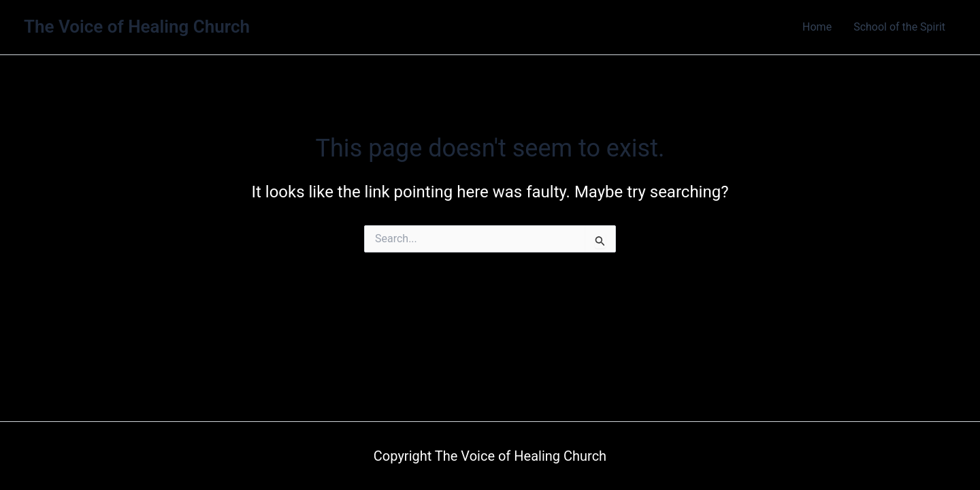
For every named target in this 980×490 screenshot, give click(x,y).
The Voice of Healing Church (137, 27)
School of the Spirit (899, 27)
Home (817, 27)
